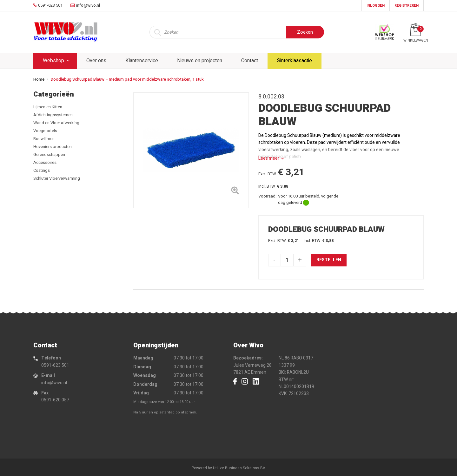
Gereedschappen (49, 154)
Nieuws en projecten (200, 61)
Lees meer (269, 158)
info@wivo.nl (54, 383)
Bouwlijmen (44, 139)
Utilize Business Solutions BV (239, 468)
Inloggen (376, 6)
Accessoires (45, 162)
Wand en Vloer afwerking (56, 123)
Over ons (96, 61)
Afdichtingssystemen (53, 115)
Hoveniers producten (53, 147)
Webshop (53, 61)
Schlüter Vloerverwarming (57, 178)
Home (39, 79)
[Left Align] (235, 192)
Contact (250, 61)
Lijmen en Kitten (48, 107)
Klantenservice (142, 61)
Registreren (407, 6)
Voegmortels (45, 131)
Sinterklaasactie (295, 61)
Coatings (42, 170)
